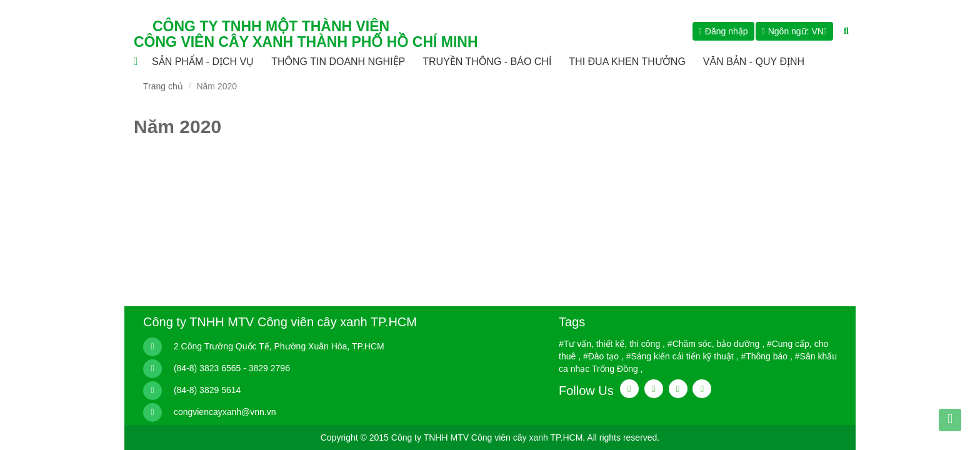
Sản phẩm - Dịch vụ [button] (203, 62)
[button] (794, 31)
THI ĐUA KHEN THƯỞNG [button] (627, 62)
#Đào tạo (601, 356)
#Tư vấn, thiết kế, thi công (609, 344)
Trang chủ (163, 86)
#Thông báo (764, 356)
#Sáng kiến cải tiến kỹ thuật (680, 356)
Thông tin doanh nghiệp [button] (338, 62)
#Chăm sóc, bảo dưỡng (713, 344)
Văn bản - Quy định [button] (754, 62)
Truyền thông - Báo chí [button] (487, 62)
